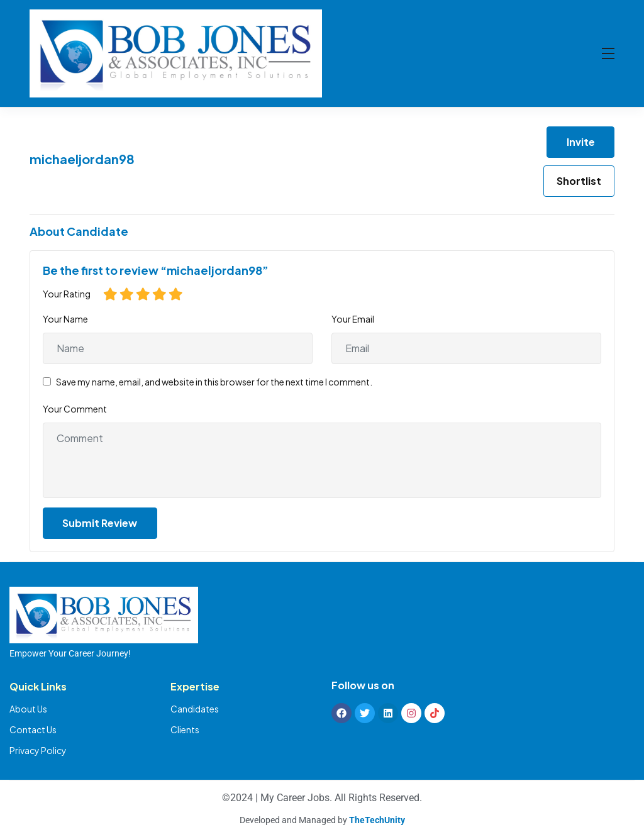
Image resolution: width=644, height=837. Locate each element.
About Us (28, 709)
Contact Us (33, 729)
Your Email (353, 319)
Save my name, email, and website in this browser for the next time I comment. (214, 382)
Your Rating (67, 294)
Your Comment (75, 409)
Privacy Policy (38, 750)
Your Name (65, 319)
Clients (185, 729)
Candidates (195, 709)
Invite (581, 142)
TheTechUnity (377, 820)
